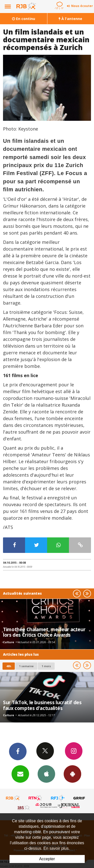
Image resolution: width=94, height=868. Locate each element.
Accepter (47, 859)
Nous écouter (82, 6)
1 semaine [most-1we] (26, 666)
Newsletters (20, 774)
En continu (24, 19)
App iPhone (46, 774)
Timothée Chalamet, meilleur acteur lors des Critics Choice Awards (44, 632)
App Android (72, 774)
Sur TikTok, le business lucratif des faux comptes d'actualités (42, 705)
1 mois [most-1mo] (46, 666)
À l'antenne (70, 19)
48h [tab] (9, 666)
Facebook (18, 751)
